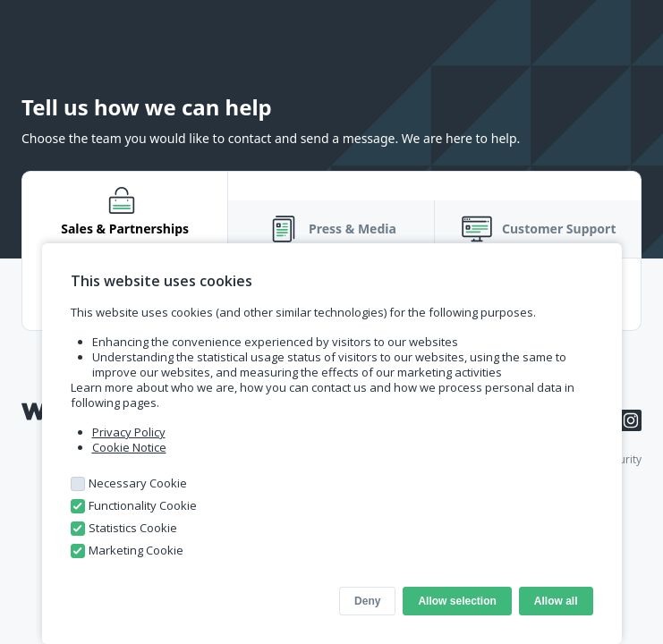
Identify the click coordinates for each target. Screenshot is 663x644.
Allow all (556, 601)
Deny (367, 601)
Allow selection (457, 601)
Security (622, 459)
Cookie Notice (129, 447)
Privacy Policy (129, 432)
